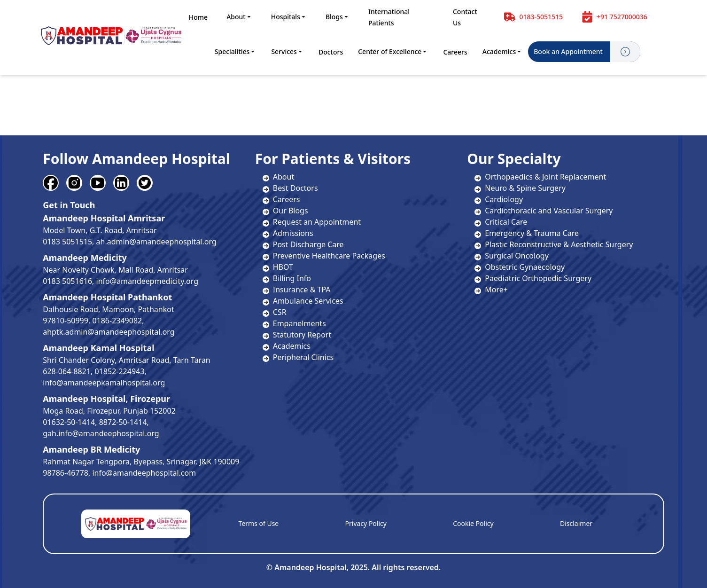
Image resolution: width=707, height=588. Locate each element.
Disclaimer (576, 523)
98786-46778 (66, 473)
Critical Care (501, 222)
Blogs (338, 17)
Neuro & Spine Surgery (520, 188)
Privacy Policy (366, 523)
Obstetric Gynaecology (520, 267)
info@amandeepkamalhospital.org (104, 383)
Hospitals (289, 17)
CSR (280, 312)
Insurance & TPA (302, 290)
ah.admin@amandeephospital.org (156, 242)
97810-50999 (66, 321)
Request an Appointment (317, 222)
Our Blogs (291, 211)
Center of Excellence (393, 51)
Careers (455, 52)
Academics (502, 51)
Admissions (293, 233)
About (239, 17)
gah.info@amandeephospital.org (101, 433)
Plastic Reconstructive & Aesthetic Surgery (554, 244)
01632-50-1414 (69, 422)
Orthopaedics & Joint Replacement (540, 177)
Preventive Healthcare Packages (329, 256)
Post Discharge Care (308, 244)
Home (198, 17)
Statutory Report (302, 335)
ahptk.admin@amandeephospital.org (109, 332)
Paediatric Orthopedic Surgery (533, 278)
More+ (491, 290)
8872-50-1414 (123, 422)
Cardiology (499, 199)
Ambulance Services (308, 301)
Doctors (331, 52)
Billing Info (292, 278)
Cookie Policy (473, 523)
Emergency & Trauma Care (527, 233)
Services (287, 51)
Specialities (236, 51)
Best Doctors (295, 188)
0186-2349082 (117, 321)
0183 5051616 (67, 281)
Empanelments (299, 323)
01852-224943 (120, 371)
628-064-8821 (67, 371)
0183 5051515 (67, 242)
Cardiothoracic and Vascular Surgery (544, 211)
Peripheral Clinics (303, 357)
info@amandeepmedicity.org (147, 281)
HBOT (283, 267)
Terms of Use (259, 523)
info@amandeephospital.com (144, 473)
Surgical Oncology (512, 256)
